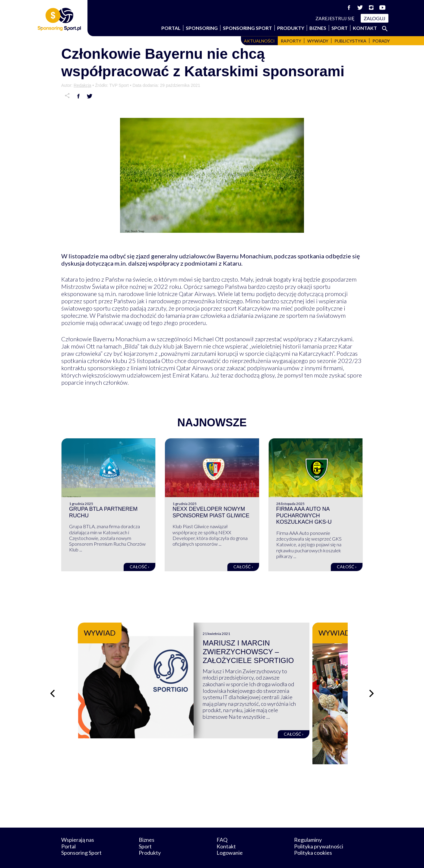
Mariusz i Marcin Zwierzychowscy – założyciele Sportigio (267, 652)
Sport (340, 28)
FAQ (222, 825)
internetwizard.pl (268, 856)
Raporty (291, 41)
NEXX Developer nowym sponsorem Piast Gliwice (211, 512)
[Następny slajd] (372, 686)
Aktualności (259, 41)
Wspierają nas (78, 825)
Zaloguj (375, 18)
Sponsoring (202, 28)
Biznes (318, 28)
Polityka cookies (313, 838)
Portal (171, 28)
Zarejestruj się (335, 18)
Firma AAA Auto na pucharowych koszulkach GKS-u (304, 515)
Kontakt (365, 28)
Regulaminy (308, 825)
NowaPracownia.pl (216, 856)
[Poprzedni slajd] (52, 686)
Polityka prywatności (319, 831)
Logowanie (230, 838)
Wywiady (318, 41)
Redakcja (82, 85)
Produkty (291, 28)
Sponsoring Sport (247, 28)
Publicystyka (350, 41)
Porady (381, 41)
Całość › (139, 567)
